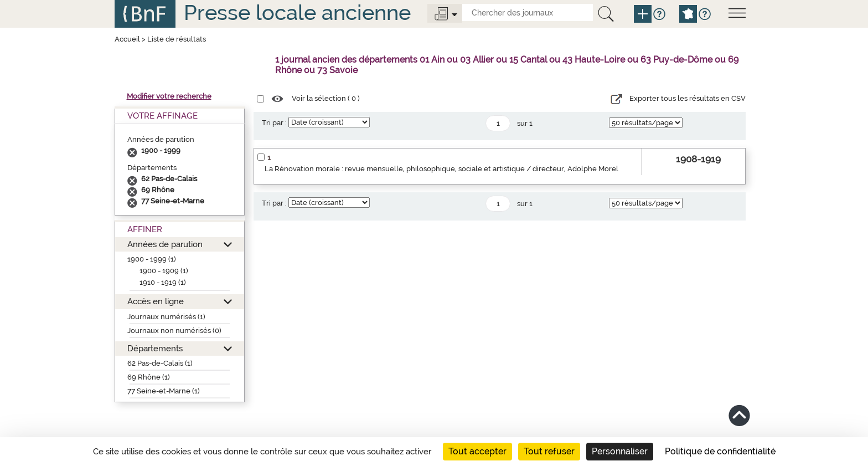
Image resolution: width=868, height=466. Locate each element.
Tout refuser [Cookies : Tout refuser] (549, 451)
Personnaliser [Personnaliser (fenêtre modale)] (620, 451)
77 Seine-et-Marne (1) (164, 391)
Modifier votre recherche (169, 96)
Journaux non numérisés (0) (174, 331)
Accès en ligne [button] (156, 301)
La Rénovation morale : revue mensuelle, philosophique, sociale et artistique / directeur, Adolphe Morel (441, 169)
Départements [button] (155, 348)
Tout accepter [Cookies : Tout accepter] (477, 451)
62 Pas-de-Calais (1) (160, 363)
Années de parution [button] (165, 244)
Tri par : (274, 123)
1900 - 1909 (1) (164, 271)
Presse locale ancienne (297, 12)
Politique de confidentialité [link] (720, 451)
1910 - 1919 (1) (163, 282)
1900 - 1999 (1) (152, 259)
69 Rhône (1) (149, 377)
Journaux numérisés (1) (166, 317)
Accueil (127, 39)
